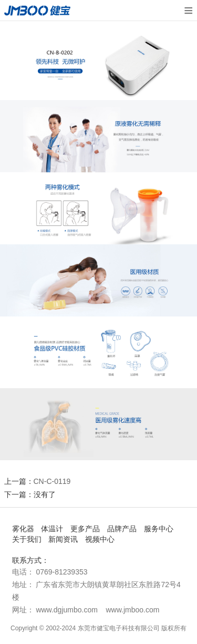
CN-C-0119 (52, 481)
